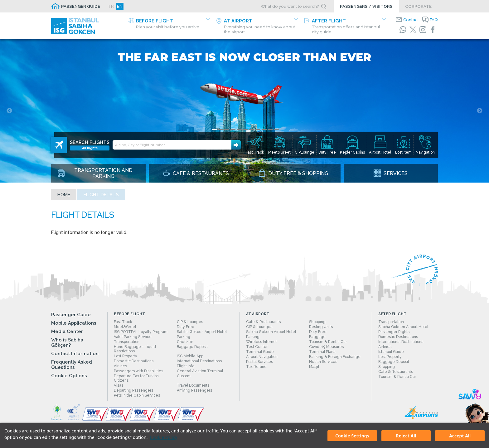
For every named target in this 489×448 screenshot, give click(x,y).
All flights (90, 148)
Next (480, 111)
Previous (9, 111)
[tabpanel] (244, 111)
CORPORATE (418, 6)
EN (120, 6)
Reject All (406, 436)
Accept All (460, 436)
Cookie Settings (352, 436)
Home (64, 195)
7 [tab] (252, 129)
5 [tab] (239, 129)
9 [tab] (264, 129)
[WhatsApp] (403, 30)
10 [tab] (270, 129)
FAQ (434, 20)
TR (111, 6)
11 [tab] (277, 129)
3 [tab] (227, 129)
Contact (411, 20)
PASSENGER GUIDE (81, 6)
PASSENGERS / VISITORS (366, 6)
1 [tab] (214, 129)
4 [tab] (233, 129)
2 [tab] (220, 129)
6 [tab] (245, 129)
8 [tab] (258, 129)
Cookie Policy (163, 437)
